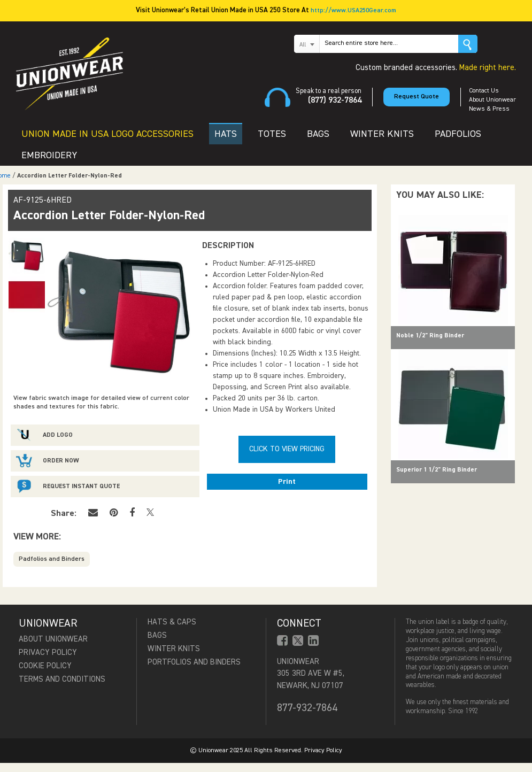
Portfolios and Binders (194, 662)
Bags (157, 635)
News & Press (489, 109)
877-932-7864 (307, 708)
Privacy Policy (48, 653)
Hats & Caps (172, 622)
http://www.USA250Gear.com (353, 11)
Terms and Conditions (62, 679)
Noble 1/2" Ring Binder (430, 336)
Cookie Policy (45, 666)
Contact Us (484, 91)
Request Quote (417, 97)
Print (287, 482)
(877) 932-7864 (335, 101)
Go (468, 44)
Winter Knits (174, 649)
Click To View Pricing (287, 449)
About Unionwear (492, 100)
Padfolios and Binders (52, 559)
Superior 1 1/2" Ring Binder (437, 470)
